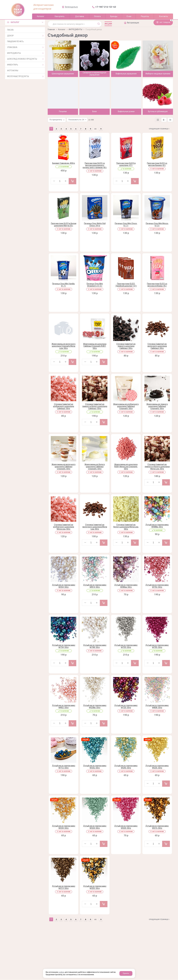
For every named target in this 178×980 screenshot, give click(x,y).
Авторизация (133, 23)
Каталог (62, 29)
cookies (61, 972)
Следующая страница (160, 126)
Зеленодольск (71, 7)
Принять (126, 973)
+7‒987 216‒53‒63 (106, 7)
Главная (51, 29)
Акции (108, 24)
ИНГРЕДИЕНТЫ (75, 29)
